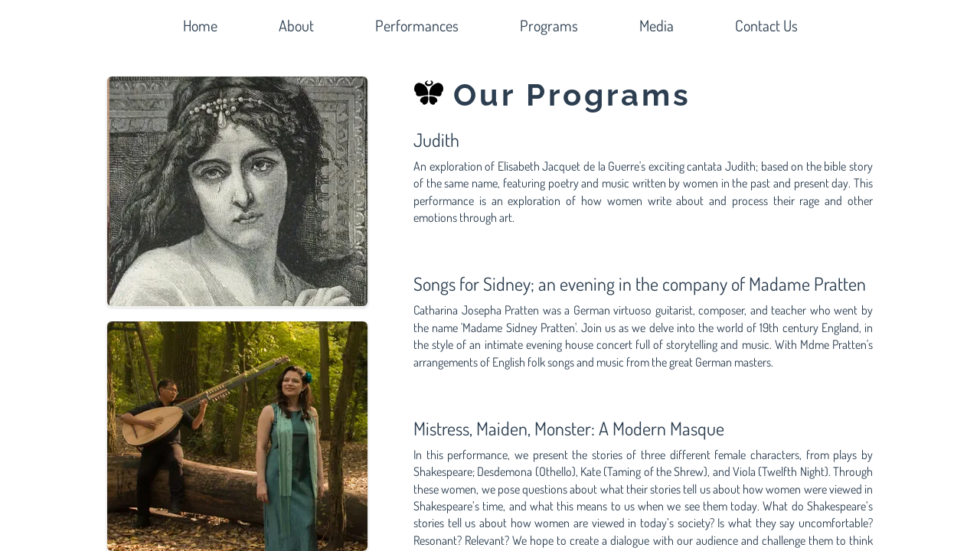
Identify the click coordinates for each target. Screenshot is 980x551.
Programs (549, 25)
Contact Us (766, 25)
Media (657, 25)
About (296, 25)
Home (200, 25)
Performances (417, 25)
